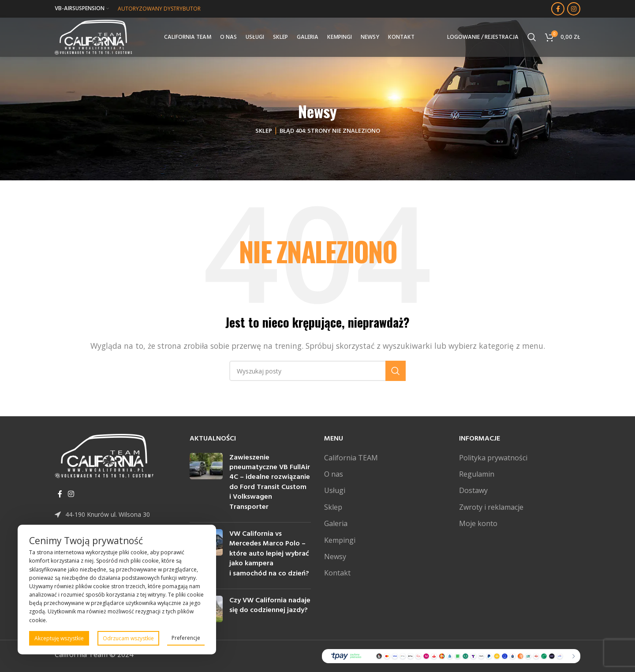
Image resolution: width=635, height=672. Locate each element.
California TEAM (351, 458)
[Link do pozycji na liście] (116, 515)
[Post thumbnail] (206, 484)
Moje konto (478, 523)
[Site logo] (94, 37)
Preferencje (186, 638)
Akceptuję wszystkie (59, 638)
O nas (334, 474)
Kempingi (340, 540)
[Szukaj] (532, 37)
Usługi (335, 490)
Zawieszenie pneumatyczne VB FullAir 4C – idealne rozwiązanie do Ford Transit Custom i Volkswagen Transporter (270, 482)
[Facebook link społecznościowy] (558, 9)
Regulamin (477, 474)
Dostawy (473, 490)
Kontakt (337, 573)
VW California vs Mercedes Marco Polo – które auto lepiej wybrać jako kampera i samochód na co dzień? (269, 554)
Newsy (335, 556)
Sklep (264, 131)
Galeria (336, 523)
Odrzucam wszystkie (128, 638)
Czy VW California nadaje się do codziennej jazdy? (270, 605)
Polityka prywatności (493, 458)
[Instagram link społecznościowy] (574, 9)
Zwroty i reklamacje (491, 507)
